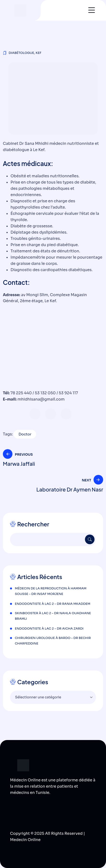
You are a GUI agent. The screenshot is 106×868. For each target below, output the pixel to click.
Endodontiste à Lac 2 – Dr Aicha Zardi (49, 629)
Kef (39, 53)
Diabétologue (21, 53)
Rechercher (33, 524)
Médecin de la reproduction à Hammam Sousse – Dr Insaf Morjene (51, 591)
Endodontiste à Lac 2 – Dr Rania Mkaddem (53, 604)
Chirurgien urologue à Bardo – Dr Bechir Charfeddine (53, 641)
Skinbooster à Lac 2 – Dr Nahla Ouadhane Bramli (53, 616)
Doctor (25, 434)
